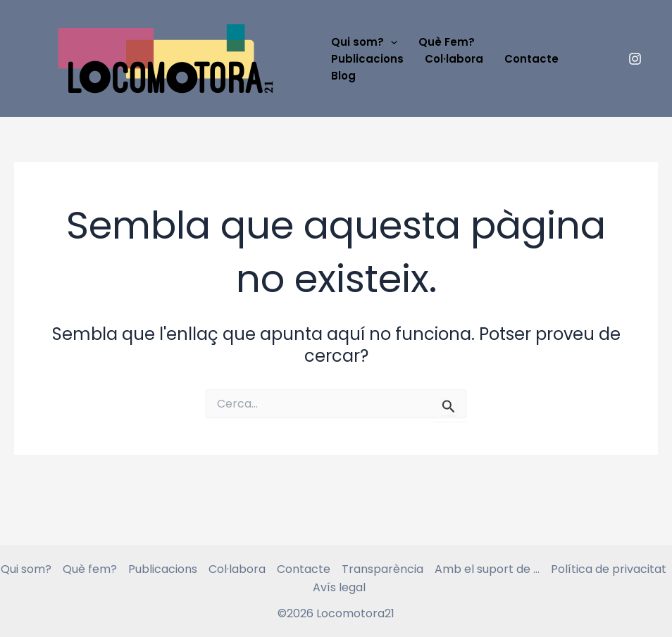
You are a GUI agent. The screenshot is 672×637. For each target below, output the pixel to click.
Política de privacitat (609, 569)
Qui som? (364, 42)
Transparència (382, 569)
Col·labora (454, 59)
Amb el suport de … (487, 569)
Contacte (531, 59)
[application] (391, 42)
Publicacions (367, 59)
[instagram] (635, 59)
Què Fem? (447, 42)
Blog (343, 76)
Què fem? (90, 569)
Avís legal (339, 587)
